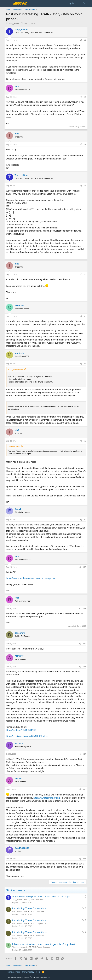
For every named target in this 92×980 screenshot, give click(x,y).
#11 (85, 609)
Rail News (40, 900)
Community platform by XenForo (28, 977)
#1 (85, 40)
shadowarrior (17, 911)
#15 (85, 789)
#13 (85, 667)
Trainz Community (44, 947)
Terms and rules (13, 972)
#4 (85, 186)
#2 (85, 97)
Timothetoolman (18, 947)
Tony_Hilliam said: (16, 369)
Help (38, 972)
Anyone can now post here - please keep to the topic (41, 897)
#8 (85, 441)
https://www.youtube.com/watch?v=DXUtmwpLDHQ (31, 578)
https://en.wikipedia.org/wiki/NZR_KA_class (27, 736)
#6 (85, 316)
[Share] (81, 40)
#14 (85, 754)
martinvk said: (14, 447)
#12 (85, 644)
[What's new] (78, 3)
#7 (85, 364)
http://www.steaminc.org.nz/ (47, 798)
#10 (85, 567)
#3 (85, 145)
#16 (85, 859)
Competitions (41, 923)
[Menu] (9, 3)
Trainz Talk (40, 911)
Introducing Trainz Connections (29, 908)
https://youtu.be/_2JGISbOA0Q (21, 730)
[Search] (84, 3)
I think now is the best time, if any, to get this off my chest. (44, 944)
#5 (85, 274)
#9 (85, 520)
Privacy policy (28, 972)
